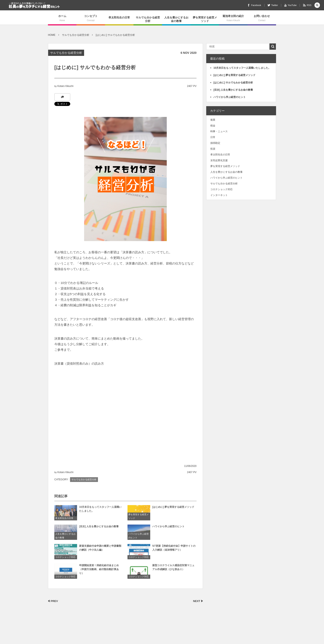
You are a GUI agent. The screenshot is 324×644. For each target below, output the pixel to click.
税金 (213, 126)
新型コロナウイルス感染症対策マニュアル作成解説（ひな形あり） (173, 569)
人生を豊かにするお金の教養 (176, 19)
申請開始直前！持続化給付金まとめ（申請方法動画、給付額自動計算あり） (99, 571)
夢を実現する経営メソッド (205, 19)
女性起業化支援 (219, 160)
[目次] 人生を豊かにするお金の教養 (99, 528)
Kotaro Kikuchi (65, 86)
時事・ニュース (219, 131)
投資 (213, 149)
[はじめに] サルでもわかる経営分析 (233, 83)
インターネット (219, 195)
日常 (213, 137)
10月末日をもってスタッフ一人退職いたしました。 (100, 510)
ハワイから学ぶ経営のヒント (139, 537)
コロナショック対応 (65, 559)
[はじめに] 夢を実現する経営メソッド (173, 508)
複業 (213, 120)
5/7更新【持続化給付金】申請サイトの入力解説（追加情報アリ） (174, 549)
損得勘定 (215, 143)
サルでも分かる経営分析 (148, 19)
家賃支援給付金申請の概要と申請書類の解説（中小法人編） (100, 549)
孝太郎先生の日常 (119, 17)
